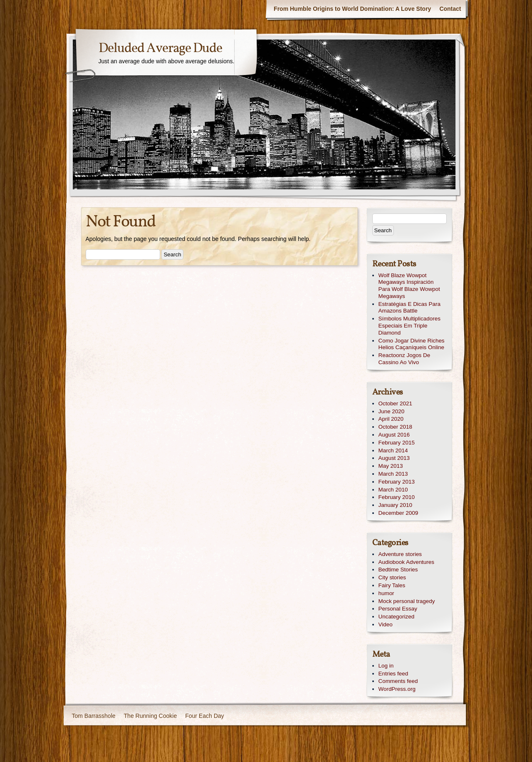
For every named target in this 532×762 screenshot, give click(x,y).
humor (386, 593)
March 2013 (393, 474)
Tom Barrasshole (94, 716)
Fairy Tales (392, 585)
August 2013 (394, 458)
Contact (450, 9)
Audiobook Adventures (406, 562)
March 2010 (393, 490)
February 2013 (397, 482)
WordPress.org (397, 689)
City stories (392, 577)
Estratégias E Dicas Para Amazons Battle (410, 308)
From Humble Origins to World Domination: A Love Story (352, 9)
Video (386, 624)
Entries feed (393, 674)
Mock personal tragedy (407, 601)
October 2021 (395, 403)
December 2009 (398, 513)
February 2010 (397, 497)
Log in (386, 666)
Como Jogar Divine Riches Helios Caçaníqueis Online (412, 344)
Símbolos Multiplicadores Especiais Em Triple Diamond (410, 326)
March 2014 (393, 450)
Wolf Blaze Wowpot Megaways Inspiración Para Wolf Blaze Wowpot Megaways (409, 286)
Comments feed (398, 681)
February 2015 (397, 443)
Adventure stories (400, 554)
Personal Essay (398, 609)
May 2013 (391, 466)
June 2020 (392, 411)
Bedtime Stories (398, 570)
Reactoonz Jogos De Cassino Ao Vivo (405, 359)
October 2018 (395, 427)
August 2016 (394, 435)
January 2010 (395, 505)
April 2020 (391, 419)
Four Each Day (204, 716)
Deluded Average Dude (160, 49)
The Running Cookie (151, 716)
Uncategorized (397, 617)
